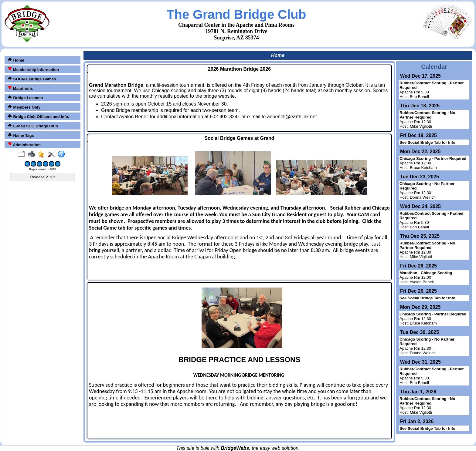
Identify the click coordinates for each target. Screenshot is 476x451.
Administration (24, 145)
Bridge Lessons (25, 98)
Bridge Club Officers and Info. (38, 116)
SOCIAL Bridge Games (32, 79)
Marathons (20, 88)
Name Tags (21, 135)
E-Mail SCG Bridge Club (33, 126)
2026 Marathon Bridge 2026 (239, 69)
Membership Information (33, 69)
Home (16, 60)
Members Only (24, 107)
